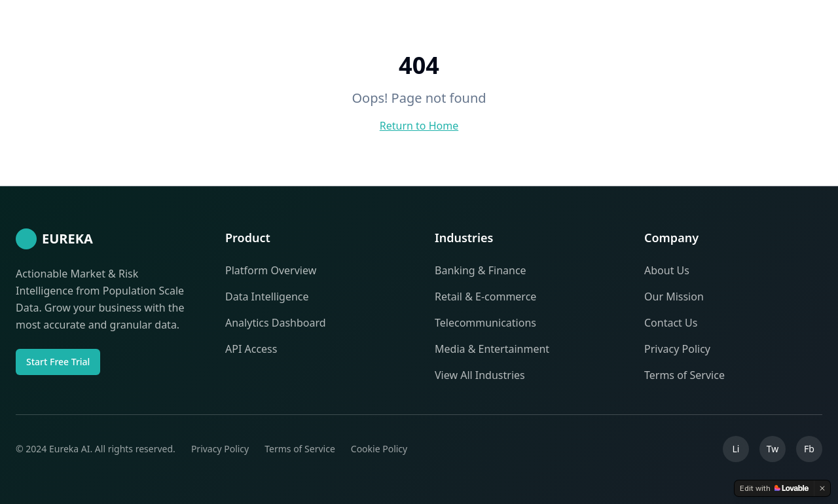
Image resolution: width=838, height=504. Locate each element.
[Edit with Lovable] (774, 488)
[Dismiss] (822, 488)
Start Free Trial (58, 362)
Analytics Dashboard (276, 323)
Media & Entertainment (492, 349)
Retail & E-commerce (485, 297)
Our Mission (674, 297)
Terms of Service (684, 375)
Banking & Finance (481, 270)
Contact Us (671, 323)
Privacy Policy (677, 349)
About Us (667, 270)
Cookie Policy (379, 449)
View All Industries (480, 375)
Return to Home (419, 126)
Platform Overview (271, 270)
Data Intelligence (267, 297)
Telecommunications (485, 323)
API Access (251, 349)
